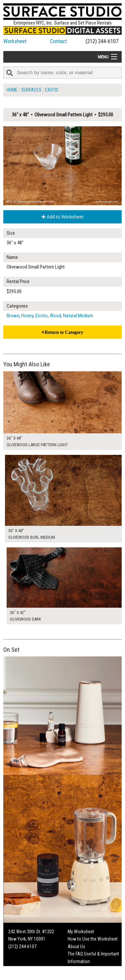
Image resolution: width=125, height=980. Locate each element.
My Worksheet (81, 932)
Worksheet (15, 41)
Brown (13, 316)
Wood (55, 316)
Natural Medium (78, 316)
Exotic (52, 90)
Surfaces (31, 90)
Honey (27, 316)
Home (12, 90)
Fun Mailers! (79, 969)
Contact (59, 41)
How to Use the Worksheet (93, 939)
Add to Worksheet (62, 217)
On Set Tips (78, 976)
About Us (76, 947)
